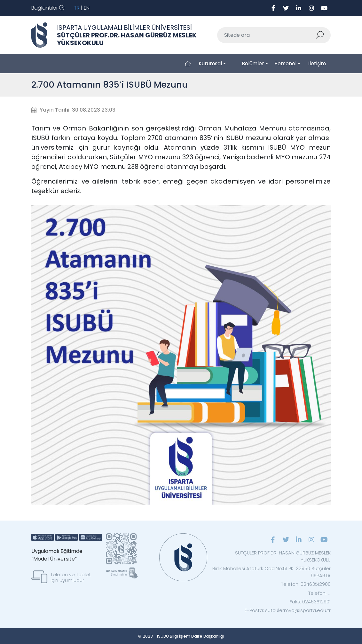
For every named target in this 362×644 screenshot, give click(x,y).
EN (87, 8)
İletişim (317, 63)
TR (77, 8)
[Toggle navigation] (48, 8)
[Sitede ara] (266, 35)
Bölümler (253, 63)
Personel (285, 63)
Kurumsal (210, 63)
